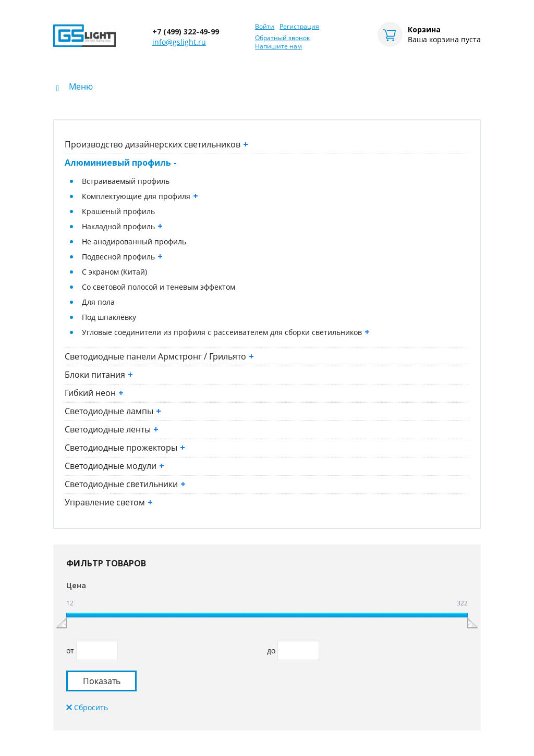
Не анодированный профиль (134, 241)
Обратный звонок (282, 38)
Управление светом (109, 502)
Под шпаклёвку (109, 317)
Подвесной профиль (122, 257)
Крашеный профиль (118, 211)
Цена (76, 585)
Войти (265, 27)
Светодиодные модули (114, 466)
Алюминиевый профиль (121, 163)
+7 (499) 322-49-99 (186, 32)
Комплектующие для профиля (140, 196)
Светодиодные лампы (113, 411)
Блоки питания (99, 375)
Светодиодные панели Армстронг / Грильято (159, 356)
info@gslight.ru (179, 42)
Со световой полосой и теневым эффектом (159, 287)
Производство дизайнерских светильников (156, 144)
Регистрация (299, 27)
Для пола (98, 302)
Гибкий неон (94, 393)
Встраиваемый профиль (126, 181)
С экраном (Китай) (114, 272)
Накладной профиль (122, 226)
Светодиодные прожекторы (125, 448)
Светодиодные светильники (125, 484)
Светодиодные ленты (112, 429)
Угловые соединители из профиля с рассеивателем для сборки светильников (226, 332)
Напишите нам (278, 46)
